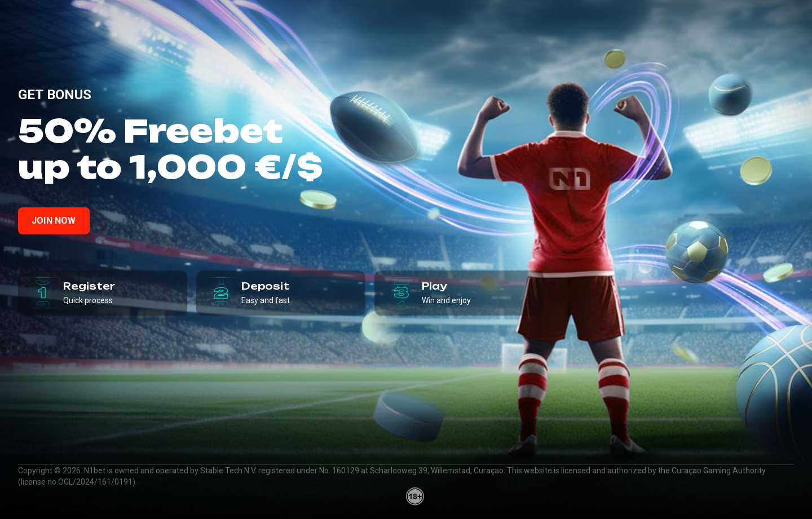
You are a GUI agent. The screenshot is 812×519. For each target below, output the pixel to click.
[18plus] (415, 496)
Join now (54, 221)
